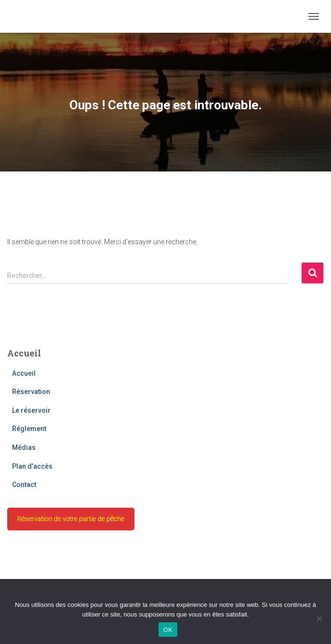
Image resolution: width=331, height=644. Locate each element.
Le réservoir (31, 410)
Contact (24, 485)
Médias (24, 447)
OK (168, 630)
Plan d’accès (32, 466)
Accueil (24, 373)
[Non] (319, 618)
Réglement (29, 429)
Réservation (31, 392)
